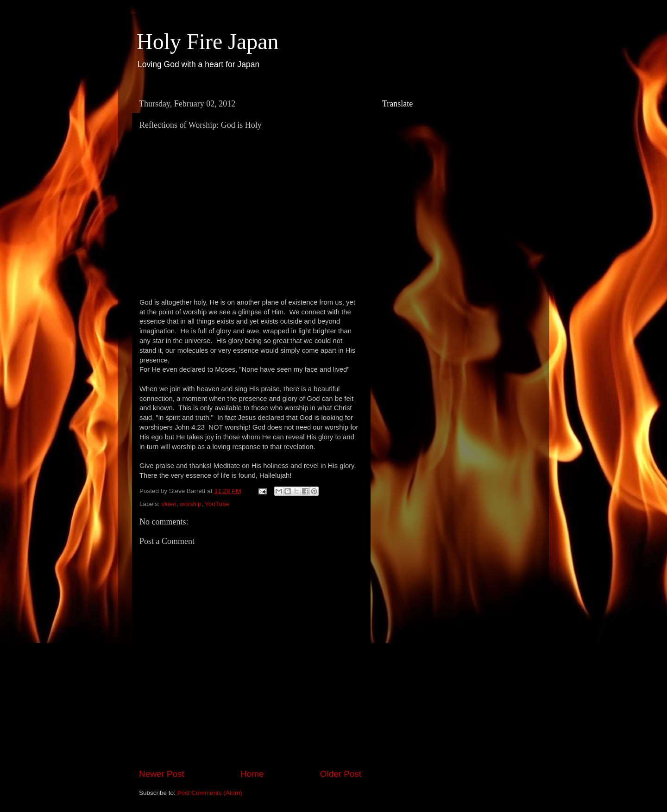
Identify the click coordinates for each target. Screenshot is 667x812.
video (169, 504)
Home (252, 774)
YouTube (217, 504)
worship (191, 504)
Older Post (341, 774)
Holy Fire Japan (208, 41)
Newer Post (162, 774)
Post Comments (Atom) (210, 793)
